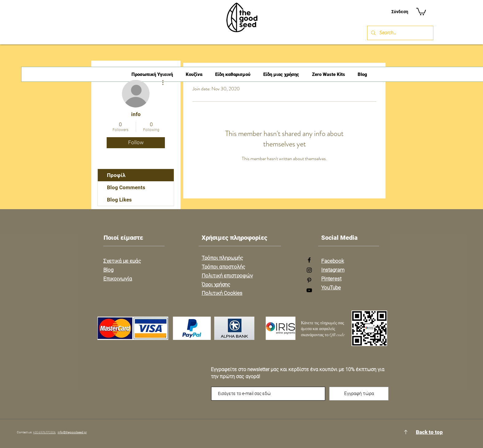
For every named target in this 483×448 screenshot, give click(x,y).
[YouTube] (309, 290)
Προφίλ (116, 175)
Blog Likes (119, 200)
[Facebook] (309, 260)
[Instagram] (309, 270)
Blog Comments (126, 187)
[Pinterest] (309, 280)
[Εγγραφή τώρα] (359, 394)
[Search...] (400, 33)
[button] (421, 11)
